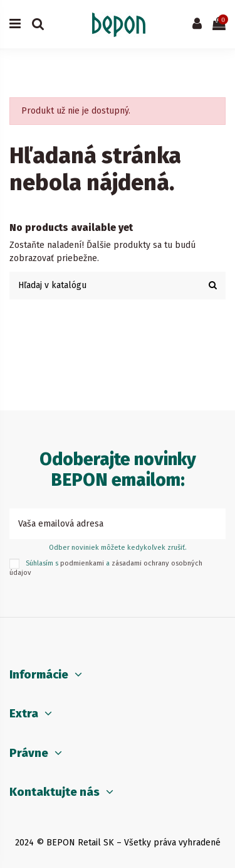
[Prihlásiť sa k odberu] (212, 524)
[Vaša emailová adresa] (104, 524)
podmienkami (82, 563)
